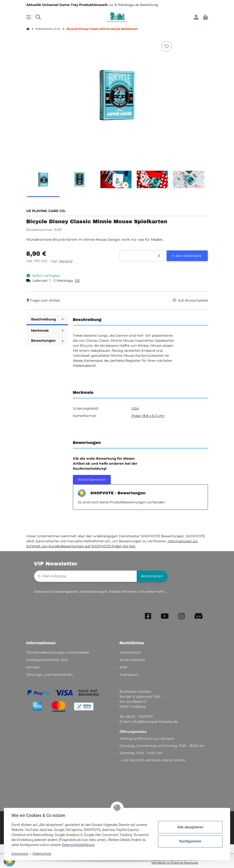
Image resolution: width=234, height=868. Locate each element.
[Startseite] (28, 29)
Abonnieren (152, 576)
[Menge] (143, 256)
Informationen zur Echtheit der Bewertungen (175, 863)
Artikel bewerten (92, 479)
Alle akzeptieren (190, 827)
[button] (196, 17)
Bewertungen (47, 341)
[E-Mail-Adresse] (85, 576)
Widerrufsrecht (132, 660)
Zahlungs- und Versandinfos (50, 675)
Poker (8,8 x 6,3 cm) (148, 416)
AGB (123, 667)
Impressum (20, 854)
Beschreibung (47, 319)
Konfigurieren (190, 841)
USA (135, 408)
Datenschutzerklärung (78, 845)
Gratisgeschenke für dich (47, 660)
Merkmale (47, 330)
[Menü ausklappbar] (29, 17)
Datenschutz (42, 854)
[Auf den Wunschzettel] (167, 46)
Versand (66, 261)
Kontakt (33, 667)
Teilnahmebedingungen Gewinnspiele (58, 652)
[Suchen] (38, 17)
